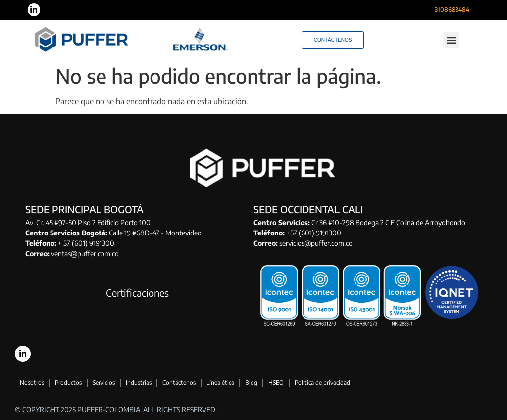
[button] (451, 40)
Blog (251, 383)
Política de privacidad (322, 383)
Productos (68, 383)
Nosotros (32, 383)
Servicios (104, 383)
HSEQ (276, 383)
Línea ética (220, 383)
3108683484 (452, 10)
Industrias (139, 383)
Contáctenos (179, 383)
